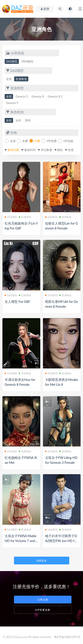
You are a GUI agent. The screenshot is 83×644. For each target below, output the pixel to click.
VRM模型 (27, 61)
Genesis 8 (38, 96)
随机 (60, 150)
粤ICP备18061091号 (67, 637)
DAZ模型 (12, 61)
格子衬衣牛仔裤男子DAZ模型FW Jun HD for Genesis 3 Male (61, 541)
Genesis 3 (22, 96)
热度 (71, 150)
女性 (18, 120)
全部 (9, 79)
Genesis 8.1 (55, 96)
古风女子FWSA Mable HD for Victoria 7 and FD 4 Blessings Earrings (21, 541)
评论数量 (46, 150)
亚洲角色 (21, 79)
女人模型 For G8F (17, 301)
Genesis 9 (12, 103)
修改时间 (30, 150)
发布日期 (13, 150)
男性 (28, 120)
